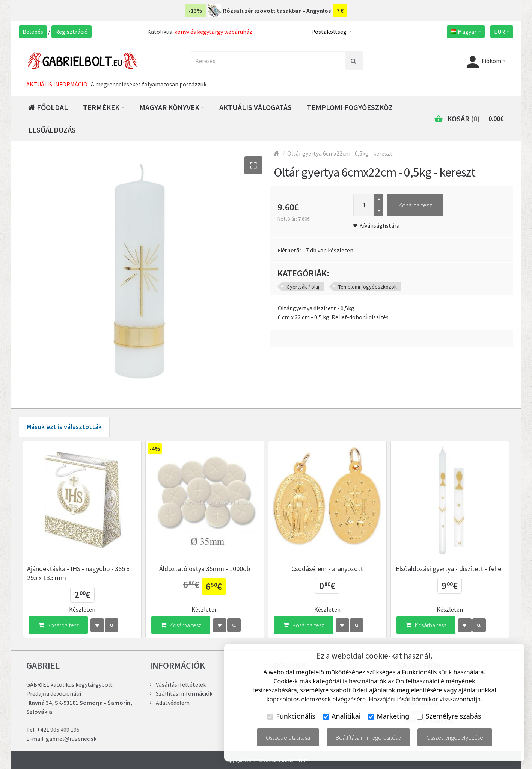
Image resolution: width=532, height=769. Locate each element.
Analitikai (342, 716)
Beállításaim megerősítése (368, 737)
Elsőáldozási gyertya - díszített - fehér (450, 569)
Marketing (389, 716)
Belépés (33, 32)
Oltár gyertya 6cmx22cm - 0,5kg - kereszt (340, 153)
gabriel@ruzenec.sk (71, 739)
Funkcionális (291, 716)
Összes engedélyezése (455, 737)
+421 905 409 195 (58, 730)
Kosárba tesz (415, 205)
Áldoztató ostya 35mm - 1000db (205, 569)
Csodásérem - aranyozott (327, 569)
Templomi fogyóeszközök (368, 287)
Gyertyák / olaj (303, 287)
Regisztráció (72, 32)
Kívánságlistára (379, 225)
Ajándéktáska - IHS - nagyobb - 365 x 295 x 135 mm (78, 573)
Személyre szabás (449, 716)
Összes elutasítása (288, 737)
